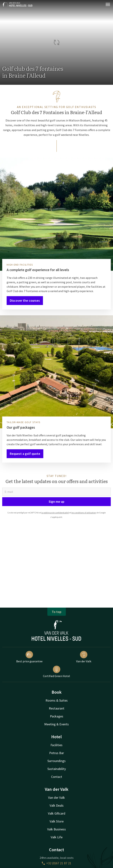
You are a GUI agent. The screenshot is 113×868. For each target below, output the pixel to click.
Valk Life (57, 837)
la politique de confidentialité (55, 513)
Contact (57, 777)
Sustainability (57, 769)
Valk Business (56, 829)
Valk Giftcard (57, 813)
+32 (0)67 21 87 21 (57, 863)
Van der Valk (84, 657)
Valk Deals (57, 805)
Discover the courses (25, 300)
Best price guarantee (29, 657)
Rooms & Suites (57, 700)
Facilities (56, 745)
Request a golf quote (25, 454)
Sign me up (56, 502)
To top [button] (57, 612)
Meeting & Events (56, 724)
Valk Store (57, 821)
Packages (57, 716)
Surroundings (56, 761)
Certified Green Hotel (56, 672)
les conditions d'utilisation (84, 513)
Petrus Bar (57, 753)
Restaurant (57, 708)
